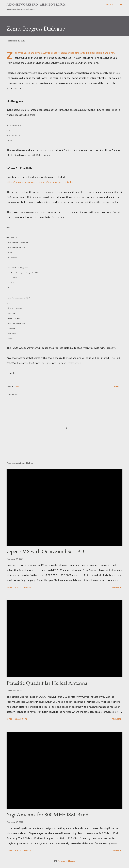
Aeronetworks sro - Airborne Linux (36, 4)
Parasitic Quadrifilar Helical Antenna (47, 683)
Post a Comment (23, 587)
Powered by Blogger (64, 861)
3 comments (21, 719)
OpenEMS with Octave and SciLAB (45, 551)
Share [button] (117, 386)
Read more (117, 587)
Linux (16, 386)
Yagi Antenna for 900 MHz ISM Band (48, 814)
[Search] (110, 5)
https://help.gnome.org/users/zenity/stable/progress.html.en (40, 182)
